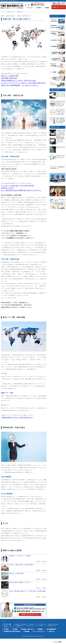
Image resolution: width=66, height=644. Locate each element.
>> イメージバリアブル (17, 627)
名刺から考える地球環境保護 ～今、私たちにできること (20, 85)
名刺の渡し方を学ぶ (8, 188)
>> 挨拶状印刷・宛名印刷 (53, 624)
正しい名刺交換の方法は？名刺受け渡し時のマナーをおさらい (21, 190)
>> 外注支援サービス (30, 626)
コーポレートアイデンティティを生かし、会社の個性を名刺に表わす (24, 83)
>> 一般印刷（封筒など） (51, 626)
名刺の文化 (20, 12)
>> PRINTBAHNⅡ (23, 624)
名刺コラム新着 (55, 90)
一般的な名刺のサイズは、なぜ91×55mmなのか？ (17, 417)
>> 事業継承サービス (20, 626)
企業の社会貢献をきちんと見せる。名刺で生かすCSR (18, 81)
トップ (2, 12)
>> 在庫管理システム (7, 627)
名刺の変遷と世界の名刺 (9, 78)
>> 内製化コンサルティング (8, 626)
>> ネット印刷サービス (40, 626)
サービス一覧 (55, 16)
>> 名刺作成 (16, 624)
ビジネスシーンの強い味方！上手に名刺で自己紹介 (18, 186)
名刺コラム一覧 (11, 12)
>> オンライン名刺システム (40, 624)
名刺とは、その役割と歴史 (10, 76)
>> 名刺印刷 (31, 624)
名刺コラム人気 (55, 127)
